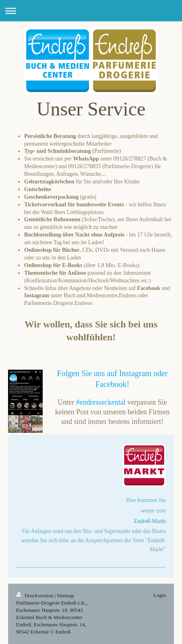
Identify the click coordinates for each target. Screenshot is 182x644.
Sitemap (65, 596)
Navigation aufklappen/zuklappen (91, 11)
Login (160, 595)
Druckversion (35, 596)
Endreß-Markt (150, 521)
